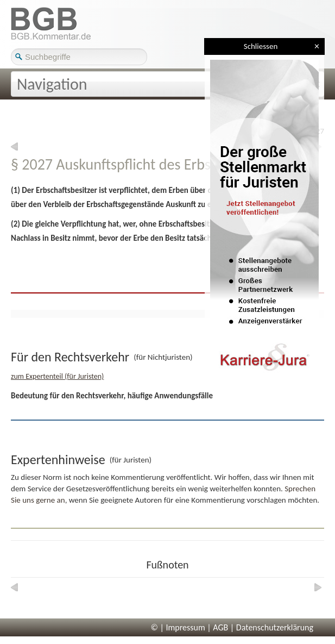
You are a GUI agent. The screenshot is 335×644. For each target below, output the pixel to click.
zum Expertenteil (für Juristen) (57, 376)
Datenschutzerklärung (275, 627)
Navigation (52, 84)
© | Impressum (178, 627)
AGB (220, 627)
